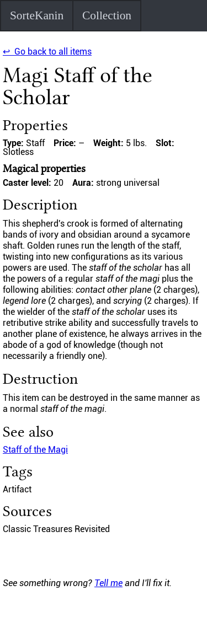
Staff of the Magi (35, 450)
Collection (107, 15)
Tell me (108, 583)
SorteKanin (37, 15)
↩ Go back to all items (47, 52)
